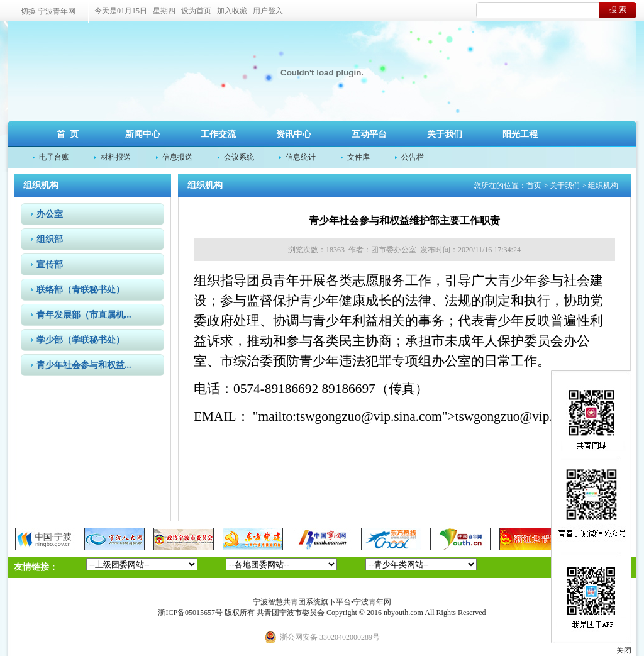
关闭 (624, 650)
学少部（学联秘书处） (80, 340)
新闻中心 (143, 134)
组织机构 (603, 186)
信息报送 (177, 157)
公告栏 (413, 157)
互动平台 (369, 134)
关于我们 (445, 134)
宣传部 (50, 264)
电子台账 (54, 157)
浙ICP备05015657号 (190, 613)
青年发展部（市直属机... (84, 315)
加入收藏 (232, 11)
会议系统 (239, 157)
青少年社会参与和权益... (84, 365)
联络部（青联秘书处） (80, 290)
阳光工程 (520, 134)
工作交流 (218, 134)
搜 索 (618, 9)
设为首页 (196, 11)
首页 (534, 186)
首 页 (68, 134)
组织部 (50, 239)
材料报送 (116, 157)
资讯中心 (294, 134)
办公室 (50, 214)
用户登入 (268, 11)
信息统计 (301, 157)
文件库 (358, 157)
